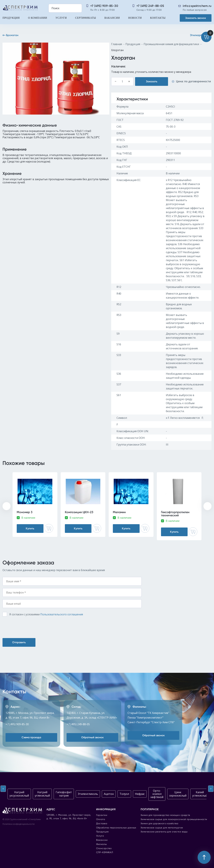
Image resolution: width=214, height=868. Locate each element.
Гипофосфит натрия (64, 794)
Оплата (101, 819)
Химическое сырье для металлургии (162, 828)
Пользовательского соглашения (62, 614)
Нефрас (140, 794)
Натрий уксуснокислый (19, 794)
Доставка (102, 824)
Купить (30, 528)
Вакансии (112, 18)
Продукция (11, 18)
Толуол (124, 794)
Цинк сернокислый (178, 794)
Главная (117, 44)
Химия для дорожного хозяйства (159, 824)
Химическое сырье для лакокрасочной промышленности (174, 819)
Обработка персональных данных (116, 828)
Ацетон (109, 794)
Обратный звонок (92, 737)
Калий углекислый (200, 794)
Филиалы (101, 844)
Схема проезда (31, 737)
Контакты (158, 18)
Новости (135, 18)
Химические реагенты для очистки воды (164, 832)
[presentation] (7, 506)
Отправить (19, 642)
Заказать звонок (196, 18)
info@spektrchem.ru (197, 6)
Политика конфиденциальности (19, 824)
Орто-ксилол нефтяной (157, 794)
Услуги (61, 18)
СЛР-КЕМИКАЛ (105, 852)
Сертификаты (86, 18)
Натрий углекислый (42, 794)
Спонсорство (104, 848)
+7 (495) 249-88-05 (150, 6)
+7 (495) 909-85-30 (104, 6)
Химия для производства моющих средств (165, 815)
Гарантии (102, 815)
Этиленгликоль (88, 794)
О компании (38, 18)
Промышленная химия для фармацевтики (171, 44)
